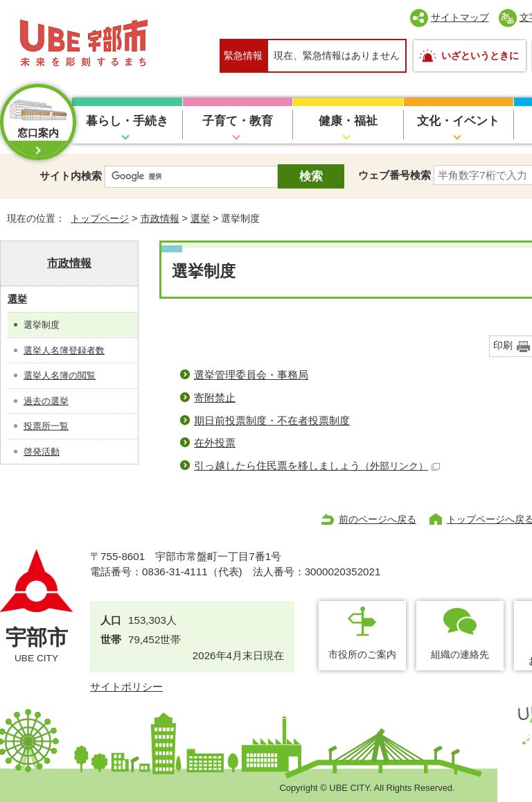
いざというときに (480, 55)
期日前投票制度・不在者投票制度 (272, 420)
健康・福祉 (348, 121)
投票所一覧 (46, 426)
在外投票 (215, 443)
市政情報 (160, 218)
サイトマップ (460, 17)
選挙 (200, 218)
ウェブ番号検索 (394, 175)
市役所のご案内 (362, 654)
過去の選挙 (46, 401)
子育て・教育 (238, 121)
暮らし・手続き (127, 121)
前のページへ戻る (378, 519)
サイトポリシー (126, 687)
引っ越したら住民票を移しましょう (317, 465)
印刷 (503, 346)
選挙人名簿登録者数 (64, 350)
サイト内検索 (71, 176)
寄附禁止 (215, 398)
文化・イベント (458, 121)
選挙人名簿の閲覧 (60, 375)
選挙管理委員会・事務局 (251, 375)
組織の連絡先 (460, 654)
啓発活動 (42, 452)
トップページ (100, 218)
